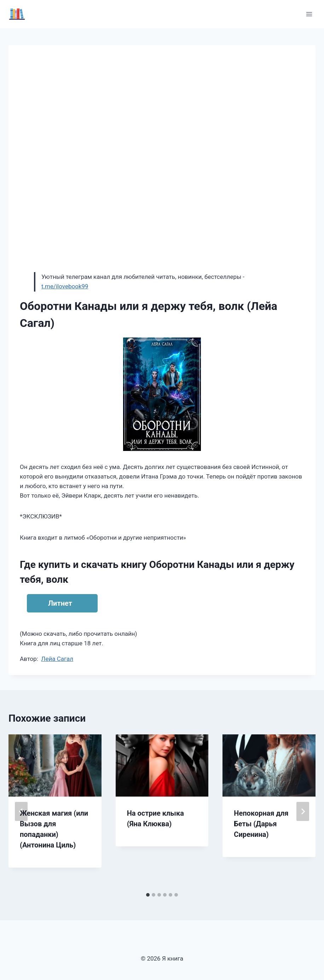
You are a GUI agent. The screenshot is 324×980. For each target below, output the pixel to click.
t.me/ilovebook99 (65, 286)
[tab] (148, 895)
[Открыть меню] (309, 14)
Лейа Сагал (57, 659)
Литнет (60, 603)
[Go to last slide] (21, 811)
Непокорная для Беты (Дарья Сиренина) (261, 824)
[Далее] (303, 811)
